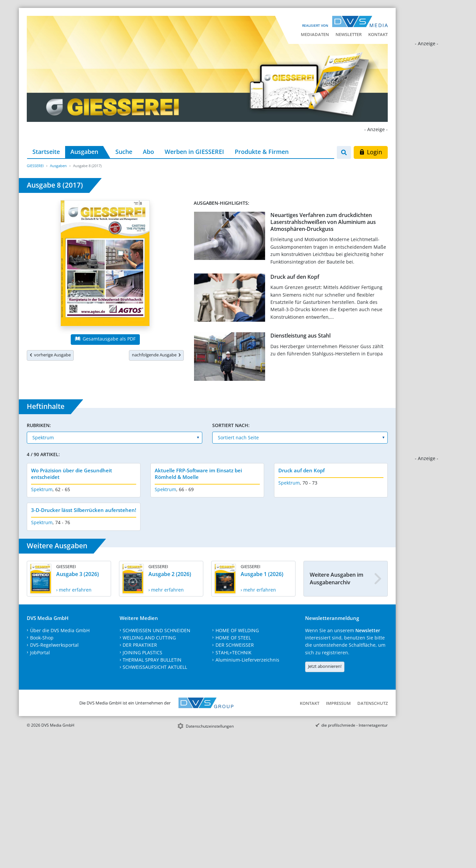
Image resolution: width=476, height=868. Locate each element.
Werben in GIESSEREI (194, 152)
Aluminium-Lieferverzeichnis (247, 660)
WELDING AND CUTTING (149, 638)
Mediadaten (315, 34)
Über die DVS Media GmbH (60, 630)
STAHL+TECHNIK (234, 652)
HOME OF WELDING (237, 630)
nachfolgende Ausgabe (156, 355)
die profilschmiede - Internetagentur (355, 725)
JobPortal (40, 652)
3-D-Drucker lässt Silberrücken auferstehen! (84, 510)
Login (371, 152)
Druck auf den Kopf (295, 277)
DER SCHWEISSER (235, 645)
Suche (124, 152)
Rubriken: (39, 425)
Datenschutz (373, 703)
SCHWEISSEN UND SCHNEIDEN (157, 630)
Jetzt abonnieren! (325, 666)
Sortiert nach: (231, 425)
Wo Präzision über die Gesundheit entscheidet (72, 474)
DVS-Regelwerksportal (54, 645)
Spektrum (42, 489)
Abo (148, 152)
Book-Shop (42, 638)
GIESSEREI (35, 166)
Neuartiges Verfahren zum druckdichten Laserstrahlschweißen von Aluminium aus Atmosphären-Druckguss (323, 222)
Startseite (46, 152)
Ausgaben (84, 152)
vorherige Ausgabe (50, 355)
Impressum (338, 703)
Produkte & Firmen (262, 152)
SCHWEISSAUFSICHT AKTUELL (155, 667)
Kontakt (378, 34)
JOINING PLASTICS (142, 652)
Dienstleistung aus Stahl (300, 336)
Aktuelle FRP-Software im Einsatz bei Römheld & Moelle (198, 474)
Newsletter (349, 34)
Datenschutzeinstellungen (210, 726)
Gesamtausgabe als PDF (105, 339)
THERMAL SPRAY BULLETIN (152, 660)
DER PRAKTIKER (140, 645)
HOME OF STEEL (233, 638)
